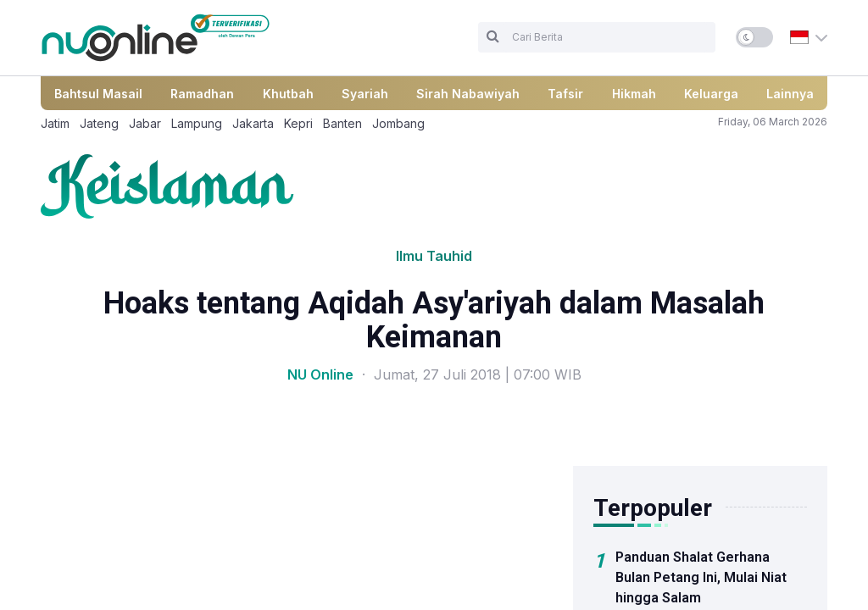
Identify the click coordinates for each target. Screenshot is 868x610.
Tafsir (565, 94)
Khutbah (288, 94)
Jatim (55, 123)
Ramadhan (202, 94)
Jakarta (253, 123)
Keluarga (711, 94)
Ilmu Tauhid (434, 256)
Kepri (298, 123)
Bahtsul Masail (98, 94)
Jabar (145, 123)
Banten (342, 123)
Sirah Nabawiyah (468, 94)
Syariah (365, 94)
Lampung (197, 123)
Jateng (99, 123)
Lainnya (790, 94)
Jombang (398, 123)
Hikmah (634, 94)
